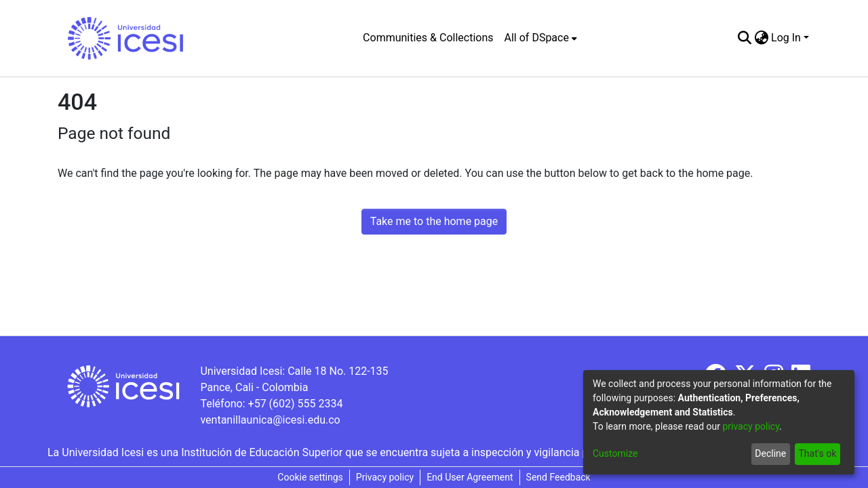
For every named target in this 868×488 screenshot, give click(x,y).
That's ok (817, 453)
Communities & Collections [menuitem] (428, 38)
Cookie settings (310, 477)
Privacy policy (385, 477)
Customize (615, 453)
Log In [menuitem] (786, 38)
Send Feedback (558, 477)
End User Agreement (470, 477)
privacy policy (751, 426)
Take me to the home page (434, 221)
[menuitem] (541, 38)
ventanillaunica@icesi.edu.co (270, 420)
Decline (770, 453)
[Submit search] (744, 38)
